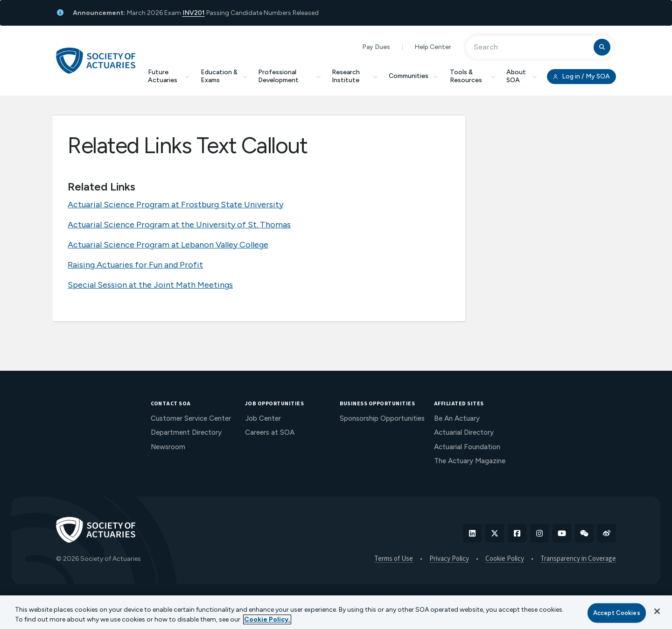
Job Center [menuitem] (263, 418)
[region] (336, 612)
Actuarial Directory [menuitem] (464, 432)
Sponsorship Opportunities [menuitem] (382, 418)
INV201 (194, 13)
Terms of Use (394, 559)
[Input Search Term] (531, 47)
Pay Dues (376, 47)
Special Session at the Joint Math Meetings (150, 285)
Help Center (433, 47)
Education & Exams (224, 76)
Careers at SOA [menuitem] (270, 432)
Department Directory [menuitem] (186, 432)
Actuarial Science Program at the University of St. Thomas (179, 225)
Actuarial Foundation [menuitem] (467, 447)
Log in (581, 77)
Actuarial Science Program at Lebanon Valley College (168, 245)
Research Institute (355, 76)
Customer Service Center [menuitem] (191, 418)
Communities (414, 76)
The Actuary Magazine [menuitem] (470, 461)
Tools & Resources (472, 76)
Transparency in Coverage (578, 559)
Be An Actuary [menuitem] (457, 418)
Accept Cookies (617, 613)
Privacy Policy (449, 559)
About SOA (521, 76)
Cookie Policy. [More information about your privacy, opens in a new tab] (267, 619)
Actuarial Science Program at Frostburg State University (175, 205)
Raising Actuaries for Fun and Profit (135, 265)
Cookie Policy (505, 559)
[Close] (657, 611)
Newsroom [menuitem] (168, 447)
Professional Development (289, 76)
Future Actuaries (169, 76)
